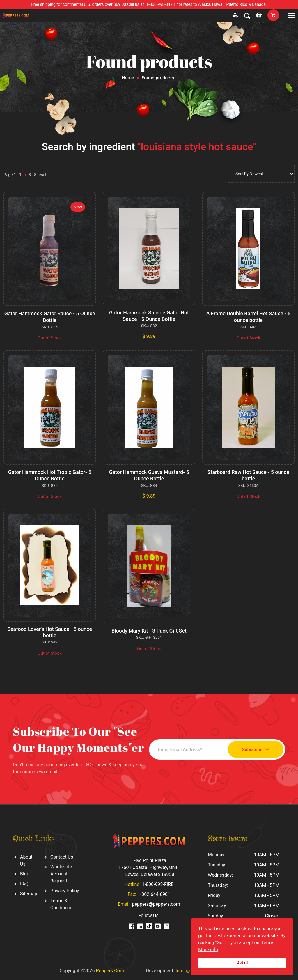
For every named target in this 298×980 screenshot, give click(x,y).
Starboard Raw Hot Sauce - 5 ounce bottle (248, 475)
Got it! (242, 963)
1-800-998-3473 (161, 4)
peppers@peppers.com (156, 903)
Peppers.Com (110, 969)
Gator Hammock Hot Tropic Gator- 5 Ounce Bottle (50, 475)
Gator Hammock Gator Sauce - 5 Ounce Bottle (50, 317)
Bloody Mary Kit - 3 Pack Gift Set (149, 630)
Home (128, 78)
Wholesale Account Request (61, 873)
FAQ (24, 883)
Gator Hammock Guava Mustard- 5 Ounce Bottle (149, 475)
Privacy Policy (65, 890)
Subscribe (253, 748)
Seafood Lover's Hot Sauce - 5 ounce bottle (50, 631)
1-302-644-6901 (154, 893)
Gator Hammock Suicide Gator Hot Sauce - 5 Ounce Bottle (149, 316)
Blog (25, 873)
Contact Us (62, 856)
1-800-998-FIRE (158, 883)
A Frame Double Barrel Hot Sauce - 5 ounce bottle (248, 317)
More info (208, 950)
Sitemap (29, 893)
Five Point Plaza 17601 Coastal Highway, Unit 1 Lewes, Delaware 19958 (150, 866)
